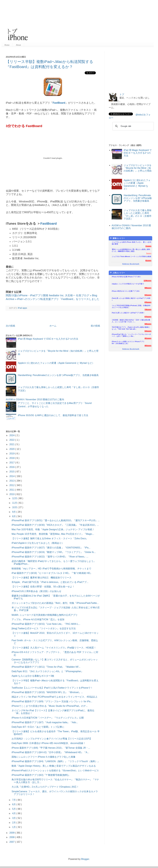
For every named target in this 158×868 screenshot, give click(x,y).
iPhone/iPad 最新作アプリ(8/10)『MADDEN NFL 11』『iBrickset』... (47, 692)
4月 (14, 813)
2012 (12, 485)
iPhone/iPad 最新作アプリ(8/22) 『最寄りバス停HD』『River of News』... (50, 557)
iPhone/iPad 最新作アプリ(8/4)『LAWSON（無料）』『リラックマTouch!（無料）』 (56, 761)
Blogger (85, 859)
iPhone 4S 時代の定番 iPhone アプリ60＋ (126, 277)
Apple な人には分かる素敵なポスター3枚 (33, 676)
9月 (14, 512)
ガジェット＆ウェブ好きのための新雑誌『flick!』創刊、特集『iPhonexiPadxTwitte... (55, 603)
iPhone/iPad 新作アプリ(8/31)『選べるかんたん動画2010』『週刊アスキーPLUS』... (56, 520)
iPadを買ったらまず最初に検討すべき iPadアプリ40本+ (131, 299)
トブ (122, 94)
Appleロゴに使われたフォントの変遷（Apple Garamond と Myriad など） (56, 363)
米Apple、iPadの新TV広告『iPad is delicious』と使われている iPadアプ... (50, 582)
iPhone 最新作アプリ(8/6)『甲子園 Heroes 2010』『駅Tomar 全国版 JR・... (51, 748)
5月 (14, 809)
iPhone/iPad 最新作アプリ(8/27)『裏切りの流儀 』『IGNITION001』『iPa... (51, 548)
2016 (12, 467)
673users (148, 317)
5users (149, 253)
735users (148, 310)
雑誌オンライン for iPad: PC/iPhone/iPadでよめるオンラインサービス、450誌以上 (55, 697)
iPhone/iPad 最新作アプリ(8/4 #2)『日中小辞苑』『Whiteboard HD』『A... (50, 752)
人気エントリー (117, 273)
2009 (12, 833)
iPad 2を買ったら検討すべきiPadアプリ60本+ (128, 313)
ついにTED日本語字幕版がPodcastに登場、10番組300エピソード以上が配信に (131, 306)
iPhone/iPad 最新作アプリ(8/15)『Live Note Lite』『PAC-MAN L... (46, 624)
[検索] (133, 126)
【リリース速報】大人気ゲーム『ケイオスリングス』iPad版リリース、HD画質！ (54, 648)
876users (148, 302)
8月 (14, 516)
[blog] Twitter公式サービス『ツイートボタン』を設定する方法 (44, 628)
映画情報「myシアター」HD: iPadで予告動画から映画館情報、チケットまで (51, 569)
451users (148, 338)
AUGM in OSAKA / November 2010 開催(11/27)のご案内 (35, 399)
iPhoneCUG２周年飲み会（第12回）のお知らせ (36, 591)
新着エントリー (117, 238)
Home (7, 45)
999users (148, 288)
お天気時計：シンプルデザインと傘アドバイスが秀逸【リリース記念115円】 (52, 739)
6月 (14, 804)
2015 (12, 472)
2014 (12, 476)
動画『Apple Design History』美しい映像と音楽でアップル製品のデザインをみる (54, 766)
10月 (15, 507)
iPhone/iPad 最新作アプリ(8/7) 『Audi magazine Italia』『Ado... (45, 722)
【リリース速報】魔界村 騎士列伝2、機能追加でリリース (42, 578)
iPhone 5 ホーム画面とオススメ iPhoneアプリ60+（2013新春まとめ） (128, 342)
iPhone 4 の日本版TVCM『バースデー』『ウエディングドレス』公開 (48, 718)
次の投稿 (10, 326)
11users (148, 246)
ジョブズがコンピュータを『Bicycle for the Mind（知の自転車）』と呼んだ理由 (138, 168)
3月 (14, 818)
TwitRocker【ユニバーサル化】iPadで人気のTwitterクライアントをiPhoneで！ (52, 688)
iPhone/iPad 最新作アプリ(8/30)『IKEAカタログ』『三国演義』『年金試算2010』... (55, 525)
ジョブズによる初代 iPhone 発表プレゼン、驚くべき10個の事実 (131, 243)
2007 (12, 842)
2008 (12, 837)
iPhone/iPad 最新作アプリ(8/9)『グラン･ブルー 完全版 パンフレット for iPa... (52, 701)
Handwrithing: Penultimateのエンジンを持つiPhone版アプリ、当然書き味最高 (58, 375)
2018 (12, 458)
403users (148, 346)
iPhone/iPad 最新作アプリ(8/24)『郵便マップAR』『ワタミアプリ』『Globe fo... (54, 552)
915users (148, 295)
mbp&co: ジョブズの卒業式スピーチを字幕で (128, 284)
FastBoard (59, 103)
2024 (12, 435)
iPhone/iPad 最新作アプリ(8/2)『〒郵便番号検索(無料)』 (41, 775)
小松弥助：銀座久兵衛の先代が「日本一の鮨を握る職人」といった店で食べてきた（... (131, 321)
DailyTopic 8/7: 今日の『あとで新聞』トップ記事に (38, 727)
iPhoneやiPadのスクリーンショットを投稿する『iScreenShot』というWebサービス (55, 771)
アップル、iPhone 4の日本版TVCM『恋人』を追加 (38, 619)
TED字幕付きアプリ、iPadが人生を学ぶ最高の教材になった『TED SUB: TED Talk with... (131, 328)
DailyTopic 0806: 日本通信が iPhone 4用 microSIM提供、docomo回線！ (49, 743)
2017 (12, 463)
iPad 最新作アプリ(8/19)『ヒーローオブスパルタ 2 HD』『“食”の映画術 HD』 (52, 573)
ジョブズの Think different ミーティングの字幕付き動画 (131, 256)
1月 (14, 827)
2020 (12, 449)
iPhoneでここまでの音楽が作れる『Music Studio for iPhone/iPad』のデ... (50, 706)
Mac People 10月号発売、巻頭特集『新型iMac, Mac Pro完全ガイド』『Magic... (53, 534)
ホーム (53, 326)
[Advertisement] (75, 22)
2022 (12, 440)
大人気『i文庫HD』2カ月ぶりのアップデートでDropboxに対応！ (45, 787)
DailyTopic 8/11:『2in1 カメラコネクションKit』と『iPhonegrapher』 (47, 671)
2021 (12, 444)
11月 (15, 503)
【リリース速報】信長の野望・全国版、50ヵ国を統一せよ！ (43, 587)
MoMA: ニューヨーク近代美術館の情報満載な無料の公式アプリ (45, 615)
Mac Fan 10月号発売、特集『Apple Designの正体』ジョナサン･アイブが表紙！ (53, 529)
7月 (14, 800)
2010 (12, 494)
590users (148, 324)
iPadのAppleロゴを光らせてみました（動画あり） (38, 543)
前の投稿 (95, 326)
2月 (14, 823)
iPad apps (22, 308)
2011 (12, 490)
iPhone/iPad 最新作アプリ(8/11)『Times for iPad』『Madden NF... (46, 667)
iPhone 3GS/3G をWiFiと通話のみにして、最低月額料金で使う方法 (53, 415)
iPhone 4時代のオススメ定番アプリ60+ (126, 291)
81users (148, 261)
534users (148, 331)
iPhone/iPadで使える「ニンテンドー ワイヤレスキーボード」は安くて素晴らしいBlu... (131, 335)
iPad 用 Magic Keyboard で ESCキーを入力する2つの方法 (48, 339)
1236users (147, 281)
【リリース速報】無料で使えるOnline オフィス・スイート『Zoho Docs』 (50, 538)
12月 (15, 498)
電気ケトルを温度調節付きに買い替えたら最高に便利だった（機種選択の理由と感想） (131, 250)
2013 (12, 481)
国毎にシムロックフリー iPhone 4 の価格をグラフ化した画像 (43, 757)
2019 (12, 454)
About (18, 45)
